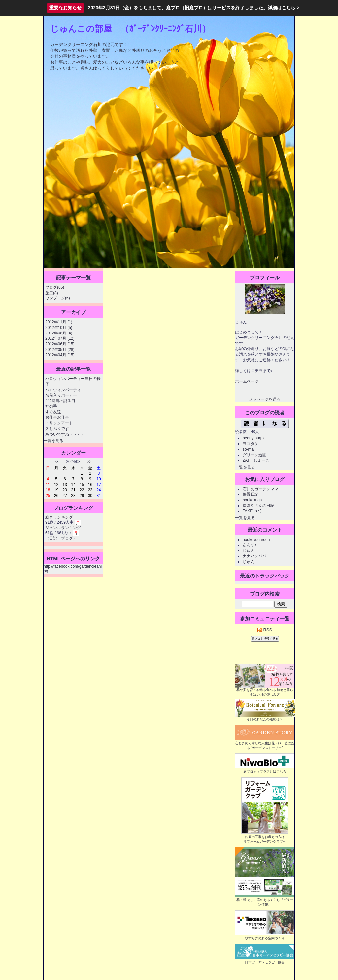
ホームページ (247, 381)
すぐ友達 (53, 412)
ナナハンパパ (254, 556)
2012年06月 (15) (60, 344)
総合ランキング (59, 517)
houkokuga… (254, 500)
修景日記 (251, 494)
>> (89, 462)
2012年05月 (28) (60, 350)
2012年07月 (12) (60, 338)
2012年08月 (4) (59, 333)
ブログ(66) (55, 287)
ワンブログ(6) (58, 298)
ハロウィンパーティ (63, 390)
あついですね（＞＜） (65, 434)
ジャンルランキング (63, 528)
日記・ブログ (61, 538)
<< (57, 462)
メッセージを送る (265, 399)
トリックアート (59, 423)
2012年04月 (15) (60, 355)
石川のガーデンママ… (262, 489)
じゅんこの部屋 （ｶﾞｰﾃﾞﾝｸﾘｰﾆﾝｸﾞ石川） (130, 29)
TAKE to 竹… (254, 511)
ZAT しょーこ (256, 460)
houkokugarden (256, 540)
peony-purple (254, 438)
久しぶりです (57, 429)
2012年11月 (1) (59, 322)
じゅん (249, 550)
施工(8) (52, 293)
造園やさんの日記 (258, 506)
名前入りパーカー (61, 395)
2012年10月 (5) (59, 328)
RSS (265, 630)
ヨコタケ (251, 444)
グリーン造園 (254, 455)
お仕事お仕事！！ (61, 417)
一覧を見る (53, 441)
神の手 (51, 406)
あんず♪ (250, 545)
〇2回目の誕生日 (60, 401)
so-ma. (249, 449)
